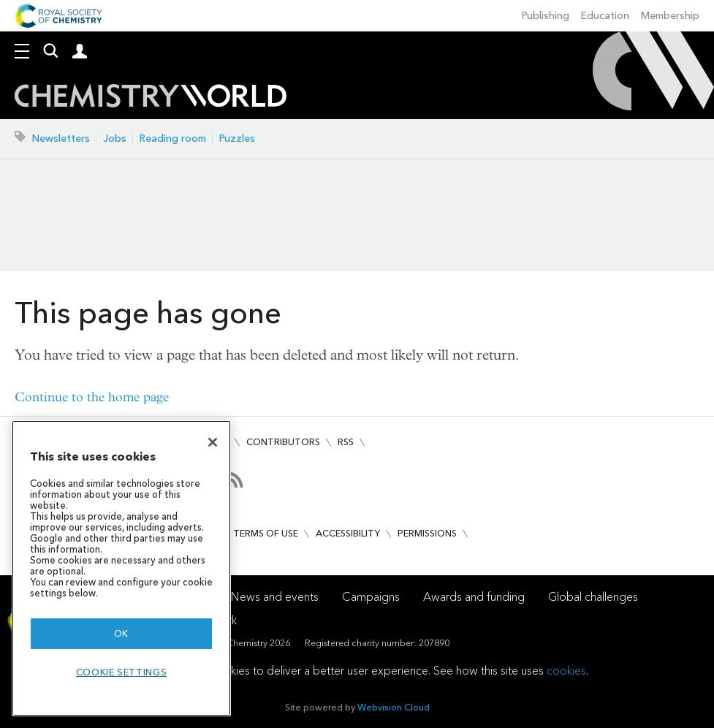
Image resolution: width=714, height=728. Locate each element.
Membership (670, 16)
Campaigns (371, 597)
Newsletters (61, 139)
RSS (346, 442)
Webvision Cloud (394, 707)
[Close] (213, 442)
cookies (566, 671)
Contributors (283, 442)
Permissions (427, 533)
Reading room (173, 139)
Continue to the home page (92, 397)
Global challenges (593, 597)
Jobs (115, 139)
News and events (275, 597)
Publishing (546, 16)
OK (121, 633)
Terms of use (266, 533)
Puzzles (237, 139)
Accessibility (348, 533)
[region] (121, 568)
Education (605, 16)
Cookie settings (122, 672)
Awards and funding (474, 597)
